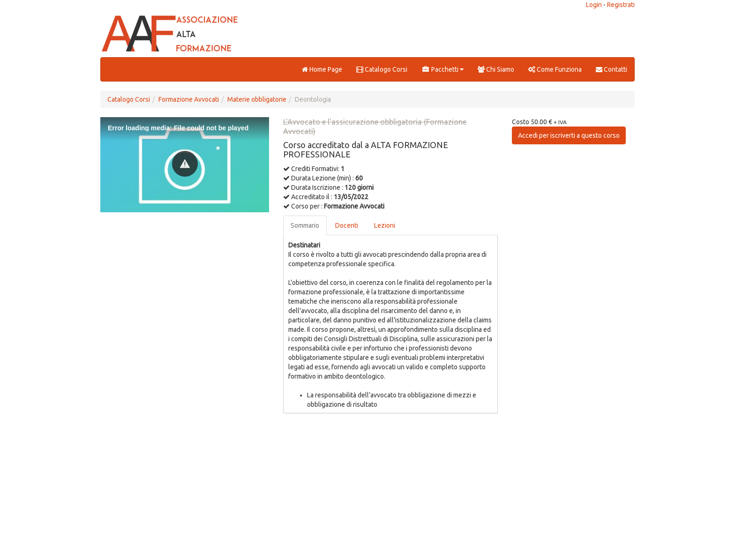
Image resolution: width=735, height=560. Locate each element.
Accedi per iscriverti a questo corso (569, 135)
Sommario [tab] (305, 225)
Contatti (611, 69)
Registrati (621, 5)
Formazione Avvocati (189, 99)
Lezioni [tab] (385, 225)
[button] (185, 164)
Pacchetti (442, 69)
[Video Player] (185, 165)
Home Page (322, 69)
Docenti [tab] (347, 225)
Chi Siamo (496, 69)
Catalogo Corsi (382, 69)
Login (594, 5)
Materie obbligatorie (257, 99)
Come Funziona (555, 69)
